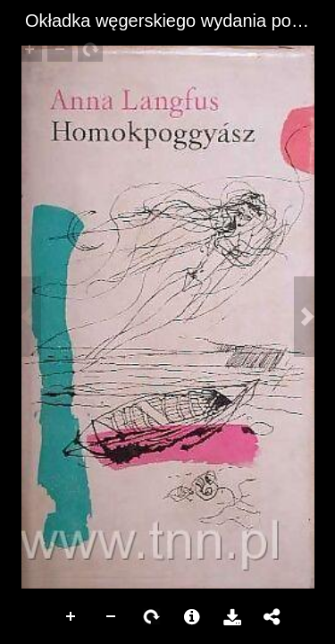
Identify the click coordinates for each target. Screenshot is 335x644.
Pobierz (232, 617)
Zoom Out (112, 617)
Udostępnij (272, 617)
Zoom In (71, 617)
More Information (192, 617)
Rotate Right (152, 617)
